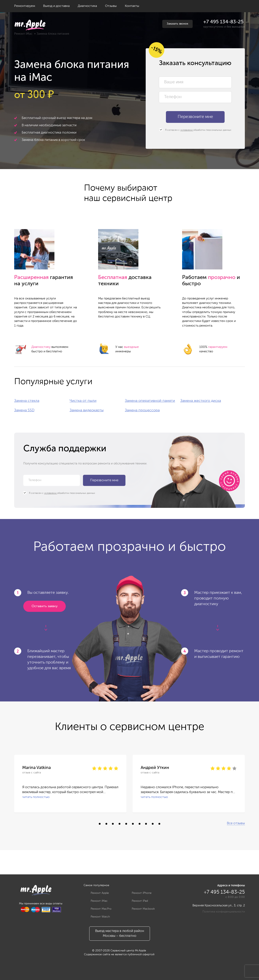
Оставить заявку (45, 606)
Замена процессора (142, 410)
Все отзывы (236, 823)
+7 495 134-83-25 (223, 22)
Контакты (132, 6)
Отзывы (111, 6)
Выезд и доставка (56, 6)
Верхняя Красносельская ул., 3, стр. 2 (219, 905)
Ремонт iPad (137, 901)
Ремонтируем (25, 6)
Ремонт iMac (23, 34)
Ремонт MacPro (98, 909)
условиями (187, 130)
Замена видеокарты (87, 410)
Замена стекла (27, 401)
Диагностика (87, 6)
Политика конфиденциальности (224, 912)
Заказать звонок (177, 24)
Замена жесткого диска (201, 401)
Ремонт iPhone (139, 893)
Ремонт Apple (97, 893)
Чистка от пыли (83, 401)
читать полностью (36, 797)
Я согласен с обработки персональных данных (195, 130)
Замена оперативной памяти (150, 401)
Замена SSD (24, 410)
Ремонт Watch (97, 917)
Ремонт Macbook (140, 909)
